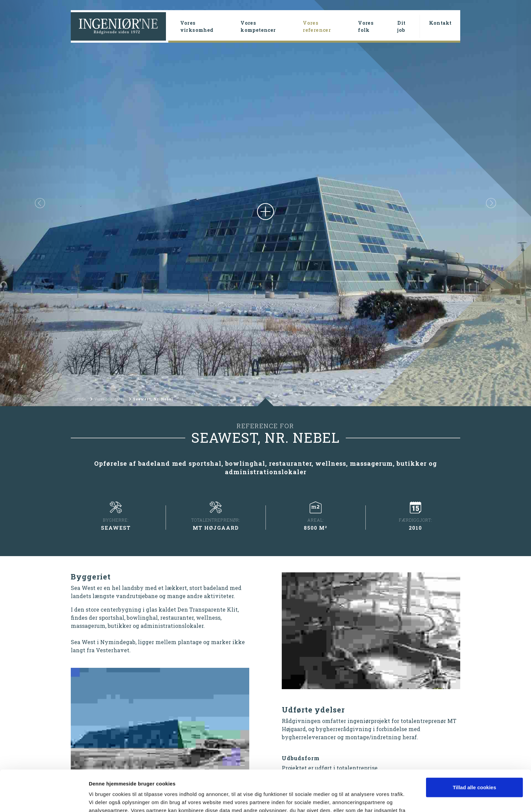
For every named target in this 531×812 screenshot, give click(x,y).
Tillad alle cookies (474, 749)
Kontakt (440, 23)
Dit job (401, 26)
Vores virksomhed (197, 26)
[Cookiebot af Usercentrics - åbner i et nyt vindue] (44, 799)
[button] (40, 203)
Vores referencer (327, 26)
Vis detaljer (102, 799)
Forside (79, 399)
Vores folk (366, 26)
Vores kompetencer (258, 26)
